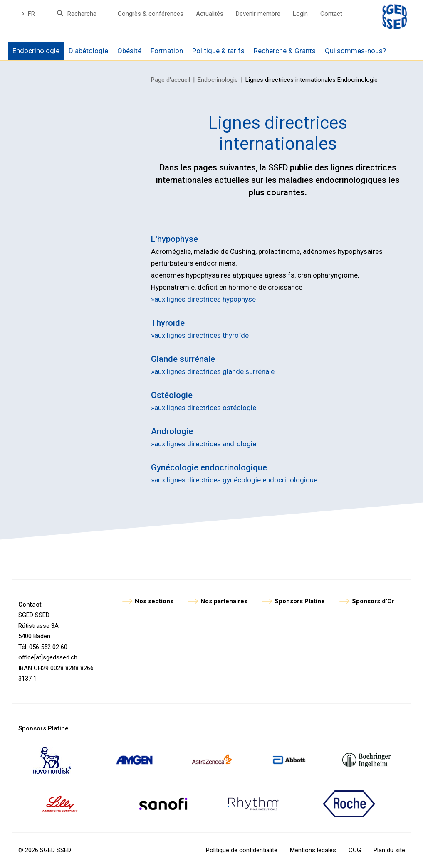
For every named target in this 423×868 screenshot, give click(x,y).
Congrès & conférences (151, 14)
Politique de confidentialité (242, 850)
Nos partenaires (224, 601)
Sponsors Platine (300, 601)
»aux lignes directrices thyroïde (200, 335)
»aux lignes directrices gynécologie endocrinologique (234, 480)
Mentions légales (313, 850)
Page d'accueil (171, 80)
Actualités (210, 14)
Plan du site (389, 850)
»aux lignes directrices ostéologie (204, 408)
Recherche (82, 14)
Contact (331, 14)
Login (300, 14)
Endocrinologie (218, 80)
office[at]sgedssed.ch (48, 657)
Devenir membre (258, 14)
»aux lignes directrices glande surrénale (213, 371)
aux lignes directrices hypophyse (205, 299)
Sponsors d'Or (373, 601)
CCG (355, 850)
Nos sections (154, 601)
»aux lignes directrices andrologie (204, 444)
